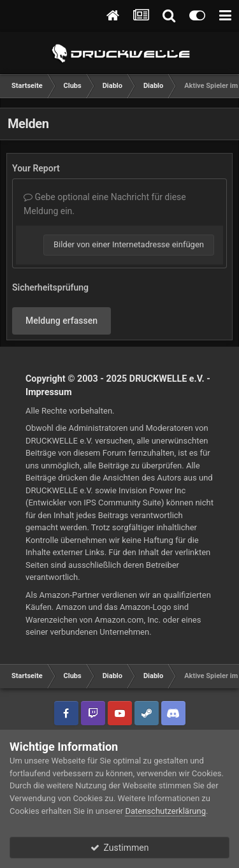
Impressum (49, 392)
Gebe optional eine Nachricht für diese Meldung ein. (105, 204)
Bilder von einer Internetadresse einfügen (129, 244)
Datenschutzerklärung (165, 811)
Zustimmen (120, 848)
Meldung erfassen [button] (62, 321)
